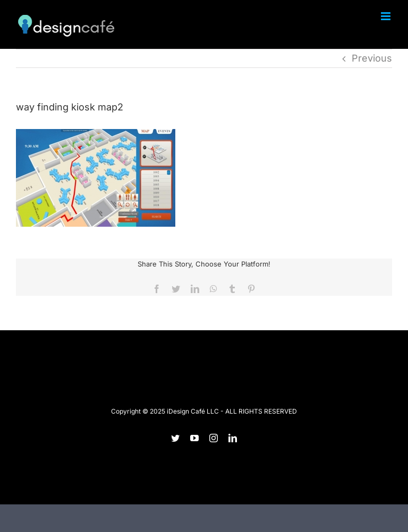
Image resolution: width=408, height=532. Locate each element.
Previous (372, 58)
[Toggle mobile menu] (386, 16)
